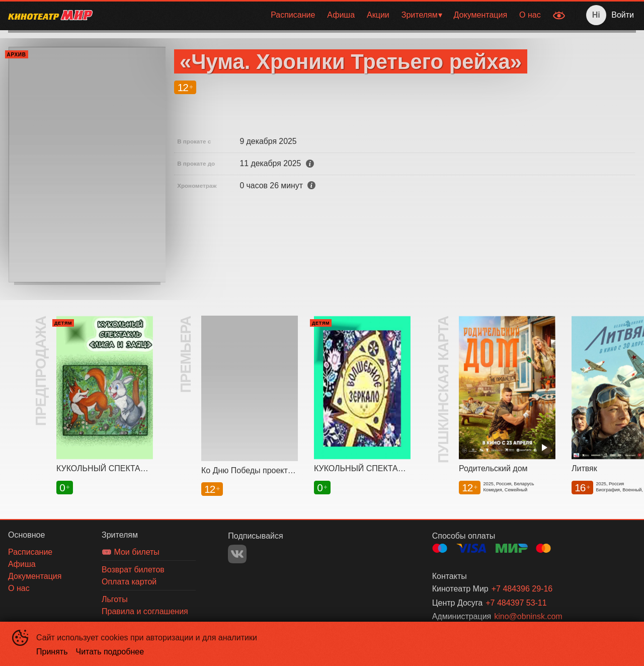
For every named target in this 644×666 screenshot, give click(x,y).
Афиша (341, 15)
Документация (480, 15)
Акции (378, 15)
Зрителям (420, 15)
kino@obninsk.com (528, 616)
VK (237, 554)
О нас (530, 15)
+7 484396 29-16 (522, 589)
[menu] (324, 15)
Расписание (293, 15)
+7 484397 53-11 (516, 603)
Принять (52, 652)
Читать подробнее (110, 652)
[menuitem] (293, 15)
